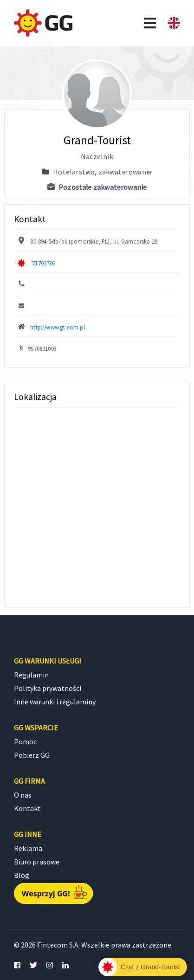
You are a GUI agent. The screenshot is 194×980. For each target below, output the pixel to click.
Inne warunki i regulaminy (55, 702)
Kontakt (27, 808)
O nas (23, 795)
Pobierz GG (32, 755)
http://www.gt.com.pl (58, 327)
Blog (22, 875)
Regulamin (31, 675)
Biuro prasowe (37, 862)
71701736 (43, 263)
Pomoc (25, 741)
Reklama (28, 848)
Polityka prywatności (48, 688)
